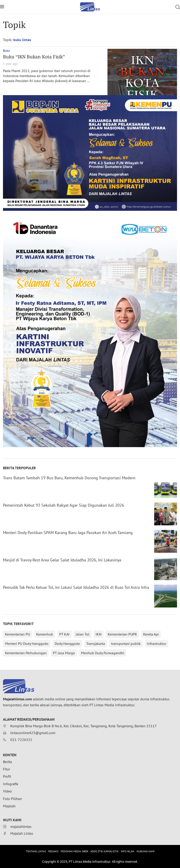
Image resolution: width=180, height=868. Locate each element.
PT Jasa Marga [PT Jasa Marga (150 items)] (64, 653)
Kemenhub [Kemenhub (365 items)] (45, 634)
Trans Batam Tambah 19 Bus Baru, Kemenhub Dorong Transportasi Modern (69, 478)
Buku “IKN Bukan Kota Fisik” (34, 57)
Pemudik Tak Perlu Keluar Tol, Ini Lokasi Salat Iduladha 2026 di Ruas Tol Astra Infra (76, 587)
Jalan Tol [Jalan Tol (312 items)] (83, 634)
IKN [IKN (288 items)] (99, 634)
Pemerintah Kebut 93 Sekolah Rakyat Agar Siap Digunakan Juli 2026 (64, 505)
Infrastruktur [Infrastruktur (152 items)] (157, 644)
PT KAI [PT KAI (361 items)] (64, 634)
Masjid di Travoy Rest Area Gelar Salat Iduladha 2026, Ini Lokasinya (62, 560)
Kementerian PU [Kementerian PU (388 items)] (17, 634)
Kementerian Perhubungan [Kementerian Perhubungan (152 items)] (26, 653)
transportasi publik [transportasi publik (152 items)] (126, 644)
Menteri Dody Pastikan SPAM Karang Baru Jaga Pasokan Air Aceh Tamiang (68, 533)
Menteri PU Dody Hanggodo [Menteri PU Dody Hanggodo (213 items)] (27, 644)
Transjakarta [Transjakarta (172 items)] (96, 644)
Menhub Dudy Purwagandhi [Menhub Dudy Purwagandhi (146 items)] (103, 653)
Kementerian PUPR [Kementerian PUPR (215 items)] (122, 634)
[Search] (178, 7)
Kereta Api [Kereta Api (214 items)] (151, 634)
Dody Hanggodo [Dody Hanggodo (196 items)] (67, 644)
